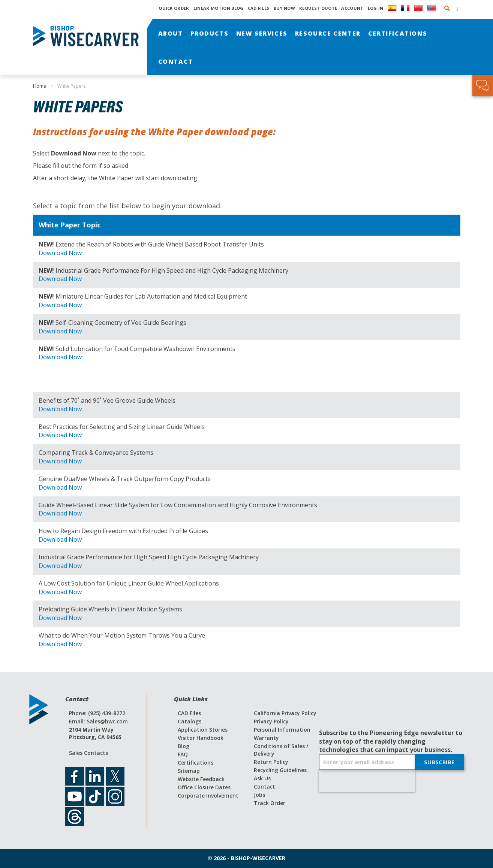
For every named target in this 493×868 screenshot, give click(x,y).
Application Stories (203, 730)
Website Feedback (201, 779)
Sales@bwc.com (107, 721)
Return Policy (271, 762)
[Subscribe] (439, 762)
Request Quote (318, 8)
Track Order (270, 803)
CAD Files (259, 8)
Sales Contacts (88, 753)
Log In (376, 8)
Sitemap (189, 771)
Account (352, 8)
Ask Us (262, 778)
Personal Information (282, 730)
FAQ (183, 754)
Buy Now (284, 8)
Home (40, 86)
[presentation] (367, 781)
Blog (184, 746)
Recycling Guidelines (280, 770)
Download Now (60, 253)
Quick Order (174, 8)
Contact (264, 787)
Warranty (266, 738)
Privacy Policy (271, 721)
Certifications (196, 763)
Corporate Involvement (208, 796)
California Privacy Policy (285, 713)
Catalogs (190, 721)
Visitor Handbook (201, 738)
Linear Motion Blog (219, 8)
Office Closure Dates (204, 787)
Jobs (259, 795)
